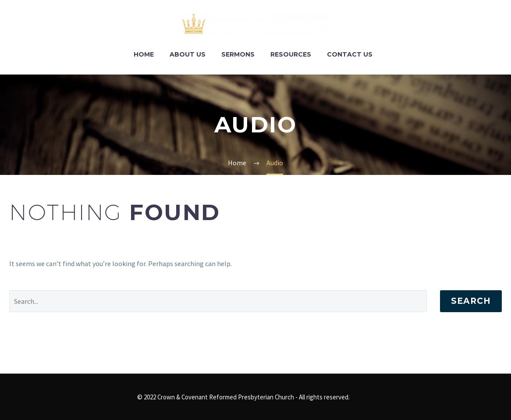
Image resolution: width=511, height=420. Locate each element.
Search (471, 301)
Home (144, 54)
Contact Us (350, 54)
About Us (188, 54)
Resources (291, 54)
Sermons (238, 54)
